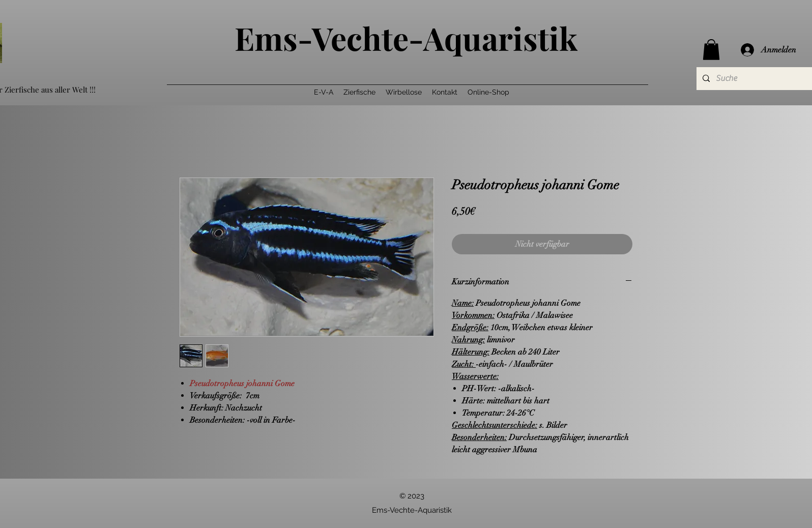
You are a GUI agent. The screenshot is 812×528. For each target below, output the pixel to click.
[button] (711, 50)
